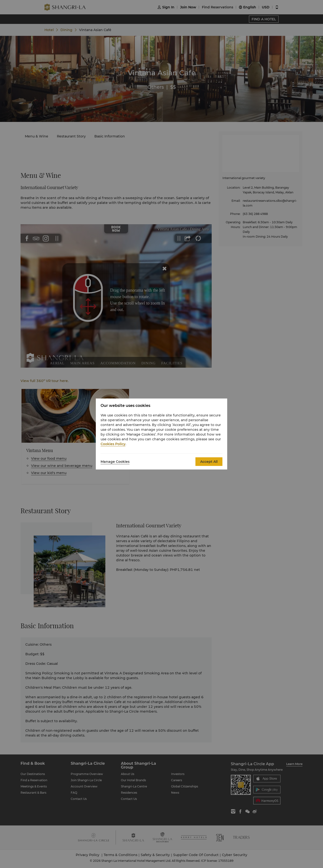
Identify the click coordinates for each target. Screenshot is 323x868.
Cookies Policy (113, 444)
